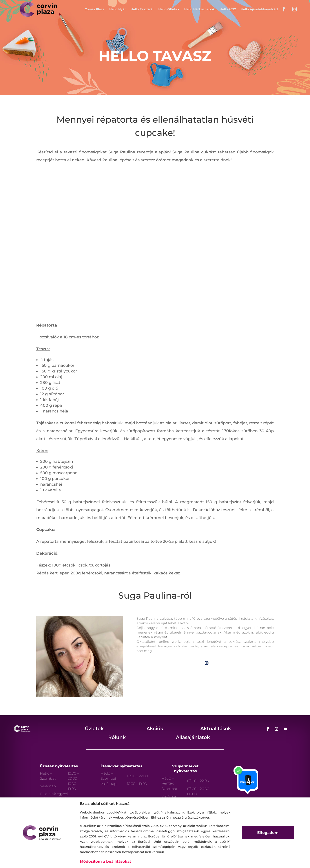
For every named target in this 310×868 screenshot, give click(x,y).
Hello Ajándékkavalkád (259, 9)
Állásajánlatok (193, 737)
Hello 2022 (228, 9)
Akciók (155, 729)
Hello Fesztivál (142, 9)
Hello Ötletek (169, 9)
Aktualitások (216, 729)
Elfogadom (268, 833)
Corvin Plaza (95, 9)
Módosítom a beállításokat (105, 861)
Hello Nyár (118, 9)
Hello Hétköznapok (200, 9)
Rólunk (117, 737)
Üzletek (94, 729)
